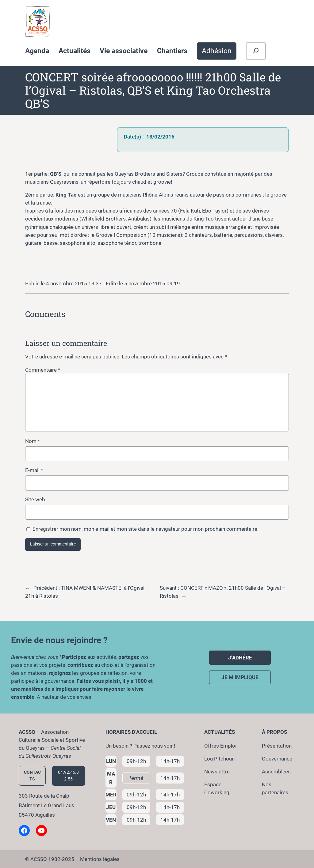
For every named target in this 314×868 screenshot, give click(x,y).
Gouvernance (277, 759)
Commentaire (43, 370)
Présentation (277, 746)
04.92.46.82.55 (68, 776)
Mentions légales (100, 859)
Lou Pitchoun (219, 759)
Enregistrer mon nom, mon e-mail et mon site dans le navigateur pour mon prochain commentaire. (146, 529)
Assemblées (276, 772)
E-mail (34, 470)
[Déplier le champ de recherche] (256, 51)
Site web (35, 499)
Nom (33, 441)
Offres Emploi (220, 746)
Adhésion (217, 51)
